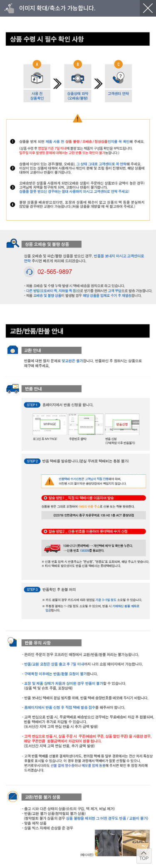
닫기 (148, 8)
